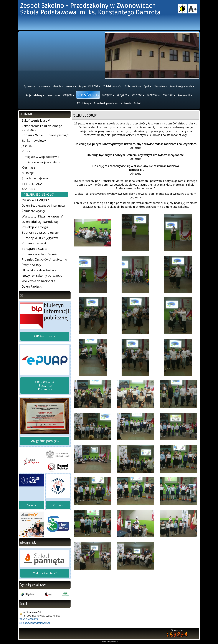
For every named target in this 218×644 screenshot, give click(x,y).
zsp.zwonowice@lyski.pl (37, 623)
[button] (30, 86)
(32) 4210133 (31, 619)
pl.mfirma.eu (114, 642)
